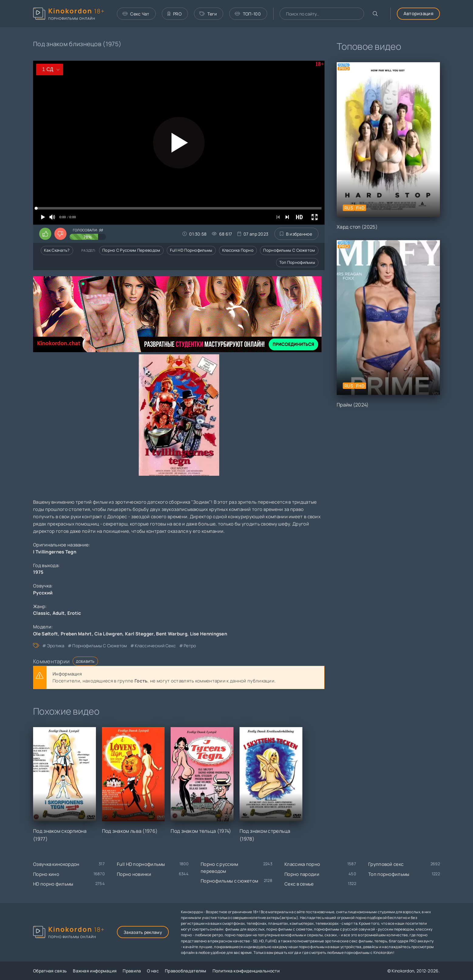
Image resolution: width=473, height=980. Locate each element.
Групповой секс (386, 864)
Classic (41, 613)
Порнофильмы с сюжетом (289, 250)
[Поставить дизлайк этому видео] (60, 234)
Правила (132, 971)
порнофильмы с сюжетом (100, 646)
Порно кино (46, 874)
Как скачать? (57, 250)
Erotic (74, 613)
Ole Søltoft (46, 634)
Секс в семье (299, 884)
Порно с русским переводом (131, 250)
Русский (43, 593)
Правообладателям (186, 971)
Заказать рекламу (143, 932)
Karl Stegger (139, 634)
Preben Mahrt (76, 634)
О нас (153, 971)
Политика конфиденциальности (246, 971)
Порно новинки (134, 874)
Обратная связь (50, 971)
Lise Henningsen (209, 634)
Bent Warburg (172, 634)
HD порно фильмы (53, 884)
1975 (38, 572)
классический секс (155, 646)
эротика (56, 646)
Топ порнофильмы (297, 262)
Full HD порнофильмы (191, 250)
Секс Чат (136, 14)
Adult (59, 613)
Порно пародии (302, 874)
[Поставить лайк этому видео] (45, 234)
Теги (208, 14)
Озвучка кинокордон (56, 864)
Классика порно (238, 250)
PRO (174, 14)
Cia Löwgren (108, 634)
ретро (190, 646)
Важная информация (95, 971)
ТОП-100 (248, 14)
